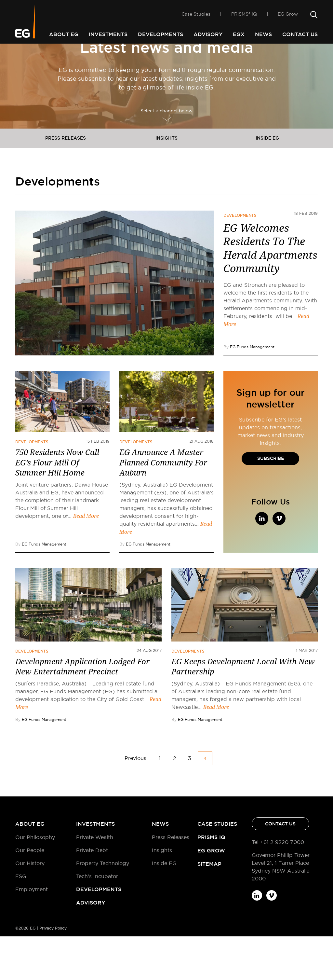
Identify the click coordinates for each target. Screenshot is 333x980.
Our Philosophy (35, 881)
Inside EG (267, 182)
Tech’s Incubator (97, 920)
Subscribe (271, 502)
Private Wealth (95, 881)
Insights (166, 182)
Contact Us (300, 34)
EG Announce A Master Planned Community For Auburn (163, 506)
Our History (30, 907)
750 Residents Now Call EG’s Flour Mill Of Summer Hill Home (57, 506)
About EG (64, 34)
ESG (21, 920)
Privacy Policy (53, 972)
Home (22, 55)
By (249, 390)
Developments (160, 34)
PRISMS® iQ (244, 17)
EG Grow (288, 17)
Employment (32, 933)
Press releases (66, 182)
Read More (86, 560)
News (263, 34)
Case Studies (196, 17)
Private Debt (92, 894)
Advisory (208, 34)
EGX (239, 34)
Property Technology (103, 907)
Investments (108, 34)
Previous (135, 802)
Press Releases (171, 881)
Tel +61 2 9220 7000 (278, 886)
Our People (30, 894)
